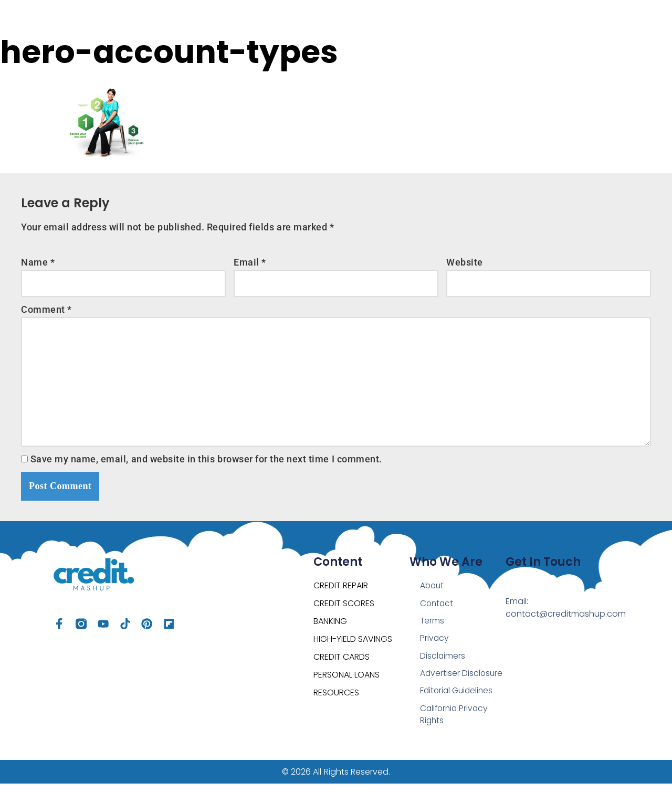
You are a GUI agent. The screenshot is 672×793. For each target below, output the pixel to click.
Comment (46, 311)
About (433, 592)
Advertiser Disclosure (462, 681)
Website (465, 263)
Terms (432, 627)
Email (250, 263)
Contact (437, 610)
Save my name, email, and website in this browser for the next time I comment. (206, 465)
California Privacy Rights (455, 723)
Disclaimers (443, 663)
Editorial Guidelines (458, 699)
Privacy (435, 645)
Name (38, 263)
